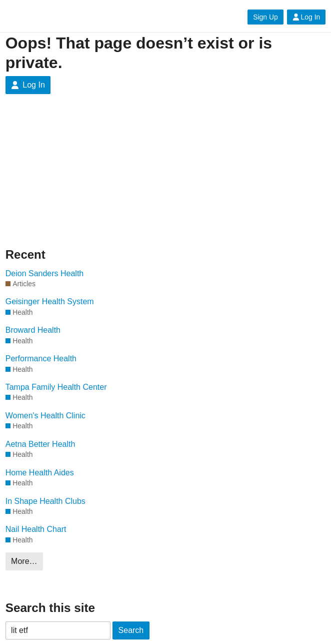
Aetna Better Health (40, 444)
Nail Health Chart (36, 529)
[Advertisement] (80, 179)
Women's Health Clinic (45, 416)
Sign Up (265, 17)
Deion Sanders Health (45, 273)
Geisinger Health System (50, 301)
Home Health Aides (40, 473)
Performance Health (41, 359)
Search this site (50, 608)
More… (24, 561)
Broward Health (33, 330)
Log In (306, 17)
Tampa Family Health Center (56, 387)
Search (131, 630)
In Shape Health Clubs (45, 501)
